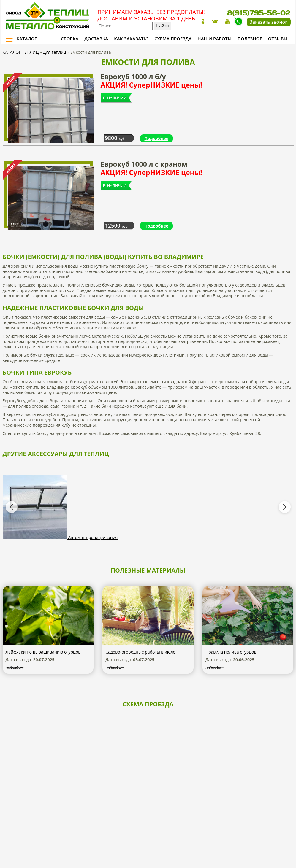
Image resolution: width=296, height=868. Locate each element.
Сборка (70, 39)
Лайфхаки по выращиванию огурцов (43, 652)
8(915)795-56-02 (259, 13)
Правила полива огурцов (231, 652)
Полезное (250, 39)
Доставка (96, 39)
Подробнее (156, 138)
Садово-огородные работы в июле (140, 652)
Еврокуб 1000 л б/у (151, 81)
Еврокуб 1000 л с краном (151, 168)
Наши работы (215, 39)
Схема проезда (173, 39)
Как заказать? (131, 39)
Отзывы (278, 39)
